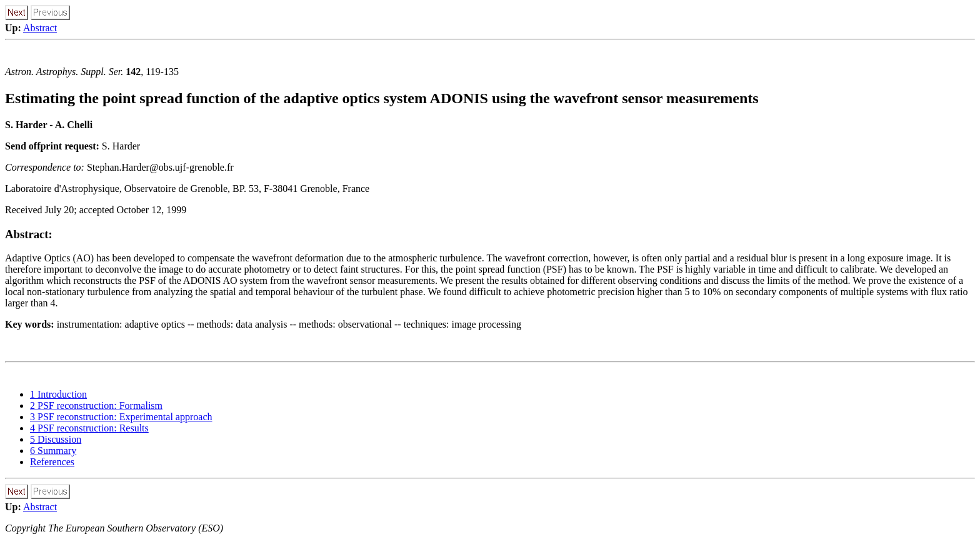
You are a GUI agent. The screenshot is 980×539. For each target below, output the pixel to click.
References (52, 462)
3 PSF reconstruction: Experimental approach (121, 417)
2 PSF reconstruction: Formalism (96, 406)
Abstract (40, 28)
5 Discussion (56, 439)
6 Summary (53, 451)
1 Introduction (58, 394)
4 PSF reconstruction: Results (89, 428)
